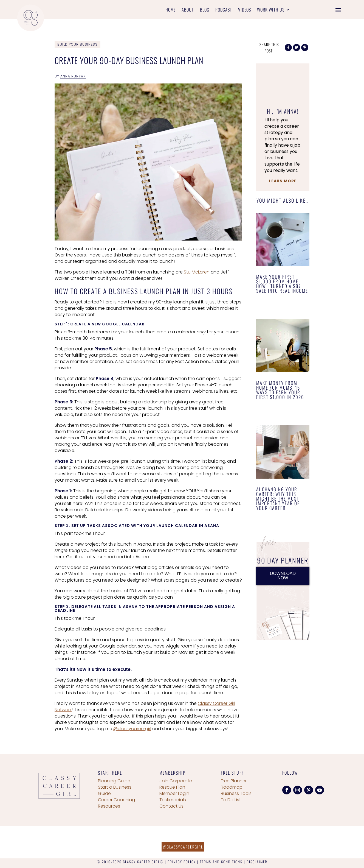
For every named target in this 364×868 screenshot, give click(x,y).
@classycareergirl (132, 729)
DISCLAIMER (257, 862)
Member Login (174, 793)
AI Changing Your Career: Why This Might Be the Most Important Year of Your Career (278, 499)
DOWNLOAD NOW (283, 576)
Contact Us (171, 806)
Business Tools (236, 793)
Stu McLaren (197, 272)
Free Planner (234, 781)
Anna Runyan (73, 76)
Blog (205, 10)
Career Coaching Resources (116, 803)
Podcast (224, 10)
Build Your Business (77, 44)
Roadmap (232, 787)
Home (170, 10)
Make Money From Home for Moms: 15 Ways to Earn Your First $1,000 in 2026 (280, 390)
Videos (245, 10)
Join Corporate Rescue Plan (176, 784)
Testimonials (173, 800)
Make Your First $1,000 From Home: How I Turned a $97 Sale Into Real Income (282, 284)
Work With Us (271, 10)
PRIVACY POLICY (182, 862)
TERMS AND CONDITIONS (221, 862)
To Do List (231, 800)
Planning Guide (114, 781)
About (188, 10)
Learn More (283, 181)
